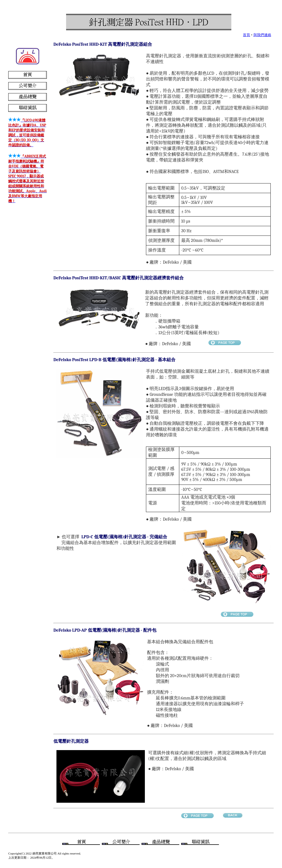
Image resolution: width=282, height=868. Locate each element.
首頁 (246, 35)
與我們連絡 (262, 35)
